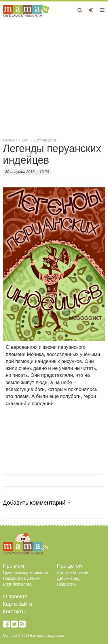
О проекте (15, 597)
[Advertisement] (54, 77)
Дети (26, 140)
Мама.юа (10, 140)
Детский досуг (45, 140)
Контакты (14, 612)
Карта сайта (17, 604)
